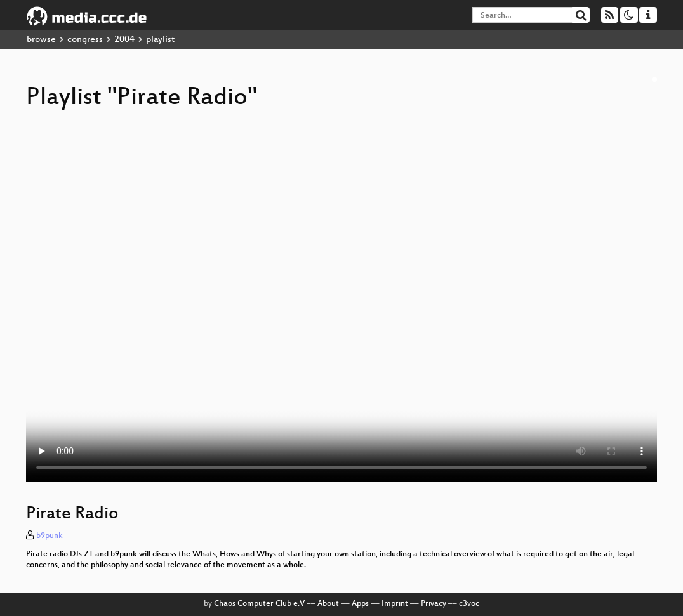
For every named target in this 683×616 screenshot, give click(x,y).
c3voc (469, 604)
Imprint (395, 604)
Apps (360, 604)
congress (85, 40)
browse (41, 40)
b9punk (50, 536)
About (328, 604)
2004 (124, 40)
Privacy (434, 604)
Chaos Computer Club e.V (259, 604)
